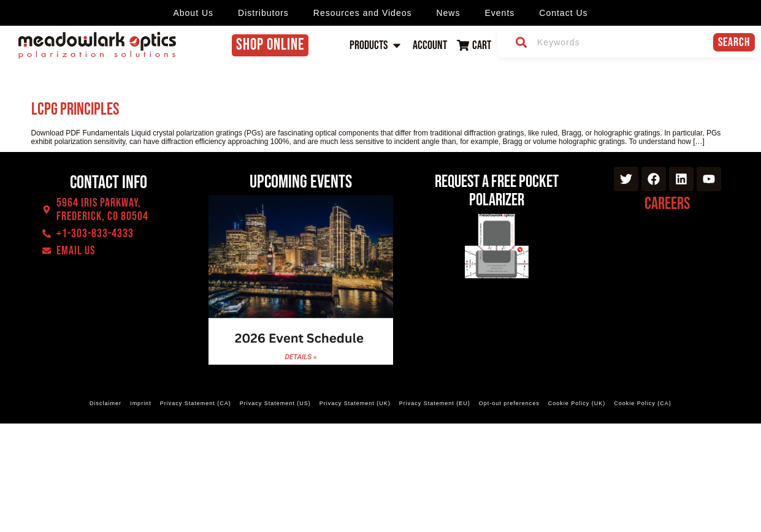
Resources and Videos (363, 13)
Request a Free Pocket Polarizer (497, 191)
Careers (667, 204)
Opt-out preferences (509, 403)
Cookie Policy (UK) (577, 403)
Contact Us (563, 13)
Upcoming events (301, 182)
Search (734, 42)
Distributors (263, 13)
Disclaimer (106, 403)
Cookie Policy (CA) (642, 403)
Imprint (141, 403)
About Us (193, 13)
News (448, 13)
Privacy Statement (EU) (435, 403)
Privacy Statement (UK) (355, 403)
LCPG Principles (75, 109)
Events (499, 13)
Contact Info (109, 183)
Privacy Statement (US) (275, 403)
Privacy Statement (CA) (196, 403)
